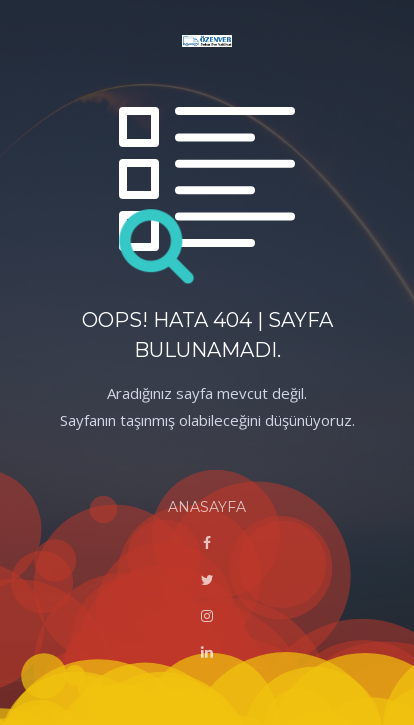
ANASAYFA (207, 507)
